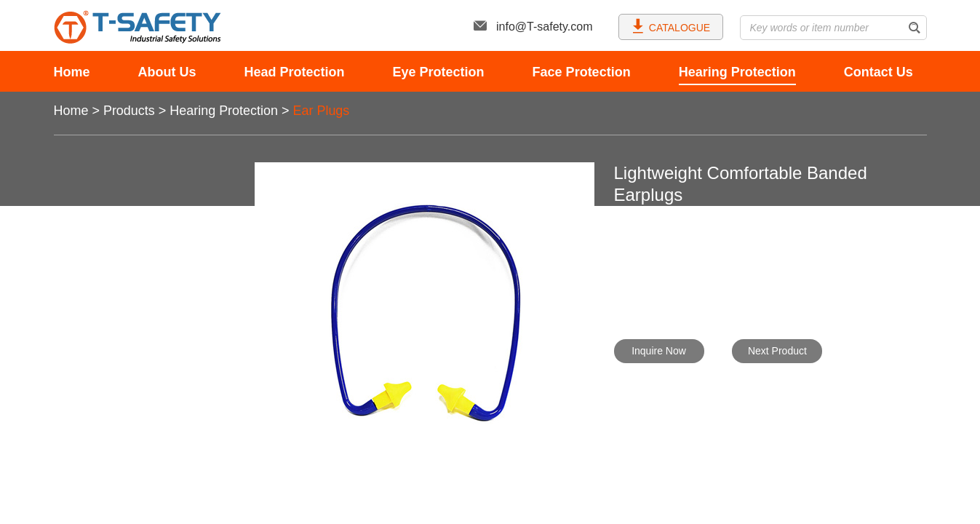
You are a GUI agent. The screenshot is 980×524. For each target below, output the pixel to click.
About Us (167, 72)
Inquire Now (659, 351)
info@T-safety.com (533, 27)
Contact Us (879, 72)
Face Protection (582, 72)
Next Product (777, 351)
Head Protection (295, 72)
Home (72, 72)
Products (129, 111)
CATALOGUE (670, 26)
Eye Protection (439, 72)
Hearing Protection (737, 72)
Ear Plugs (322, 111)
